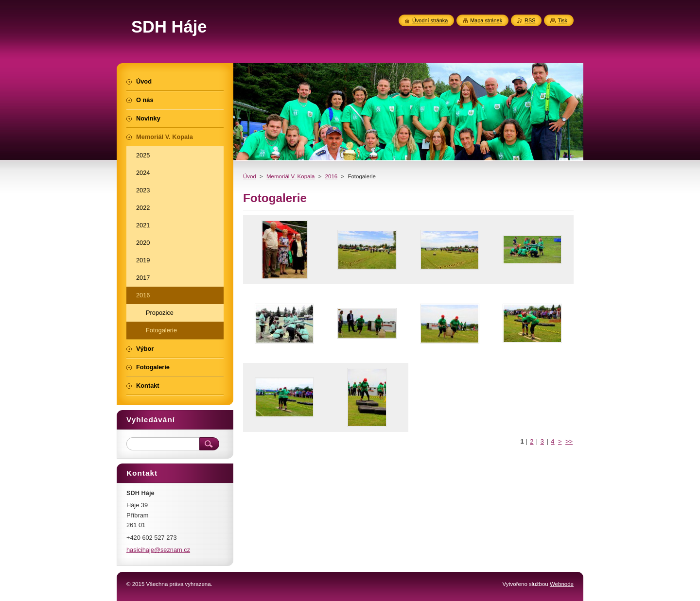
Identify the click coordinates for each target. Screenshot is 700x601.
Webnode (562, 584)
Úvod (250, 176)
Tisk (562, 20)
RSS (530, 20)
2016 (332, 176)
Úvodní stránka (430, 20)
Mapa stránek (486, 20)
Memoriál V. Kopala (290, 176)
